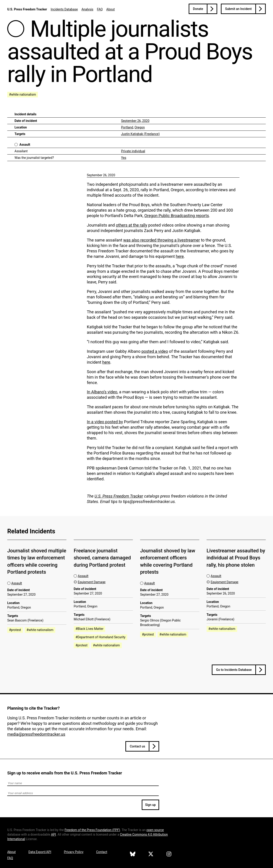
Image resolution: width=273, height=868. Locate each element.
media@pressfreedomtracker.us (36, 734)
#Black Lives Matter (89, 629)
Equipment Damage (92, 582)
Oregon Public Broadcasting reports (177, 216)
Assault (25, 145)
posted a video (155, 351)
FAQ (100, 9)
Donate (198, 9)
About (111, 9)
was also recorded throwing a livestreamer (162, 240)
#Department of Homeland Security (100, 637)
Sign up (150, 805)
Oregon (140, 127)
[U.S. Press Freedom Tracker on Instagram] (169, 855)
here (180, 256)
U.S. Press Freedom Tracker (27, 9)
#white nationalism (23, 94)
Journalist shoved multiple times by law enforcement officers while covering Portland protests (37, 561)
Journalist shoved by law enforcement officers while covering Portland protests (168, 561)
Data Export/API (40, 852)
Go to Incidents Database (234, 670)
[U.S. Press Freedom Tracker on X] (151, 855)
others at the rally (132, 225)
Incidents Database (64, 9)
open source (155, 830)
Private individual (133, 151)
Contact (102, 852)
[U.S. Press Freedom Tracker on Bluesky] (133, 855)
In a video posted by (105, 422)
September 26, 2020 (135, 121)
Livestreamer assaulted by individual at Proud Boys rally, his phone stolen (236, 558)
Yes (124, 158)
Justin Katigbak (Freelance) (140, 134)
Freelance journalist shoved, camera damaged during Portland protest (102, 558)
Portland (127, 127)
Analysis (87, 9)
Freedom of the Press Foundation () (92, 830)
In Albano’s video (102, 392)
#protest (15, 630)
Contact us (137, 746)
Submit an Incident (238, 9)
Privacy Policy (74, 852)
